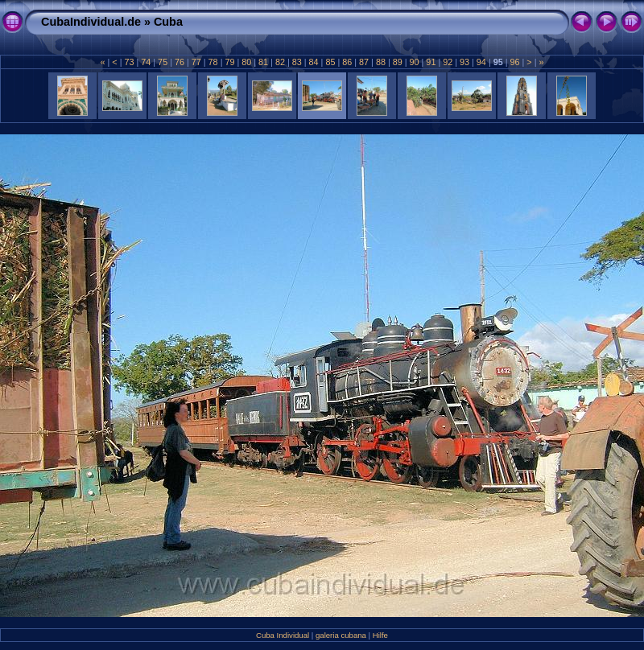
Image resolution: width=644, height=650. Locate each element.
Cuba (168, 22)
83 (297, 62)
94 (481, 62)
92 (448, 62)
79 (229, 62)
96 (515, 62)
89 (398, 62)
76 (180, 62)
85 (330, 62)
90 (415, 62)
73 (129, 62)
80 (246, 62)
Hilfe (380, 635)
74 (146, 62)
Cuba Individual (283, 635)
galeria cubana (341, 635)
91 (431, 62)
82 (280, 62)
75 (163, 62)
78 (213, 62)
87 (364, 62)
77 (196, 62)
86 (347, 62)
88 (381, 62)
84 (314, 62)
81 (263, 62)
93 (464, 62)
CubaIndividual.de (91, 22)
